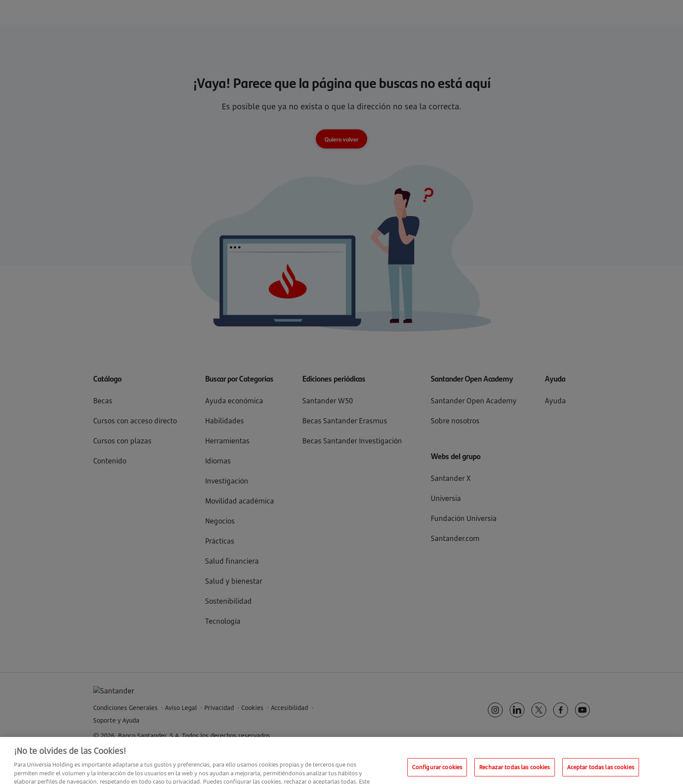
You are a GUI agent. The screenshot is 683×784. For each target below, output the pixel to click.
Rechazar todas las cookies (514, 772)
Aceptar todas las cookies (601, 772)
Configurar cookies (437, 772)
